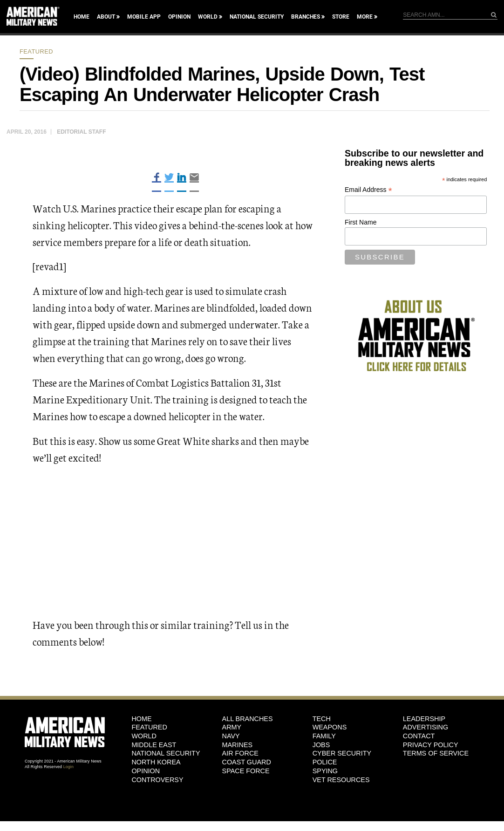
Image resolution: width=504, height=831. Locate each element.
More (365, 17)
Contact (419, 736)
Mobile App (144, 17)
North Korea (156, 762)
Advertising (426, 727)
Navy (231, 736)
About (106, 17)
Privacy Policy (431, 745)
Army (232, 727)
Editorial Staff (81, 132)
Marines (238, 745)
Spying (325, 771)
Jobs (321, 745)
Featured (36, 51)
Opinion (179, 17)
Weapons (330, 727)
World (208, 17)
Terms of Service (436, 753)
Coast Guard (247, 762)
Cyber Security (342, 753)
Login (68, 767)
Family (324, 736)
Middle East (154, 745)
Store (341, 17)
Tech (322, 719)
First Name (361, 222)
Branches (306, 17)
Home (82, 17)
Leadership (424, 719)
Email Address (368, 190)
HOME (141, 719)
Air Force (240, 753)
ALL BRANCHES (248, 719)
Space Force (246, 771)
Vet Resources (341, 780)
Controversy (157, 780)
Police (325, 762)
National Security (257, 17)
